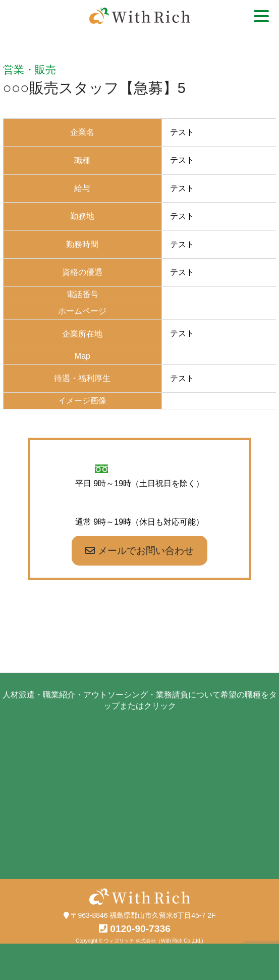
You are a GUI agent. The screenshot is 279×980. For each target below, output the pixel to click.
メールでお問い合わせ (139, 551)
